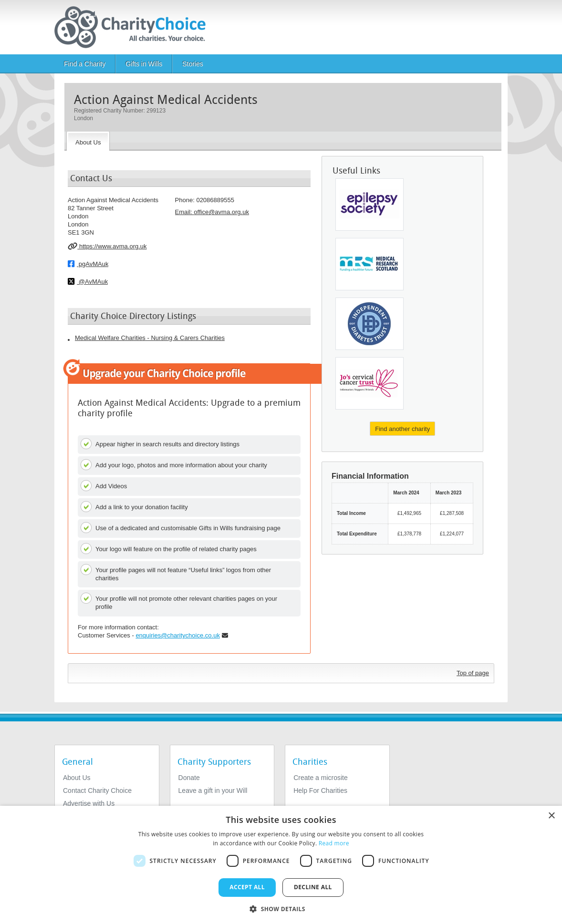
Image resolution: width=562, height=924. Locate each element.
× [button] (551, 816)
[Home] (134, 27)
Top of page (473, 673)
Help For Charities (320, 791)
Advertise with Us (89, 803)
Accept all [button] (247, 887)
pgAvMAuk (88, 264)
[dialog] (281, 865)
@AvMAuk (88, 281)
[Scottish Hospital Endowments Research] (369, 264)
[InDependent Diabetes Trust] (369, 324)
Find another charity (402, 429)
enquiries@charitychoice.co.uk (178, 635)
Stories (193, 64)
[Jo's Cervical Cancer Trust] (369, 383)
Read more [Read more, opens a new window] (334, 843)
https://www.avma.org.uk (107, 246)
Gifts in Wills (144, 64)
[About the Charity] (88, 141)
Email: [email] (212, 212)
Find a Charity (85, 64)
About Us (77, 778)
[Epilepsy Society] (369, 205)
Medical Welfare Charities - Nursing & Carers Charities (150, 338)
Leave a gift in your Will (213, 791)
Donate (189, 778)
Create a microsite (321, 778)
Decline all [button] (313, 887)
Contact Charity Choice (97, 791)
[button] (281, 908)
